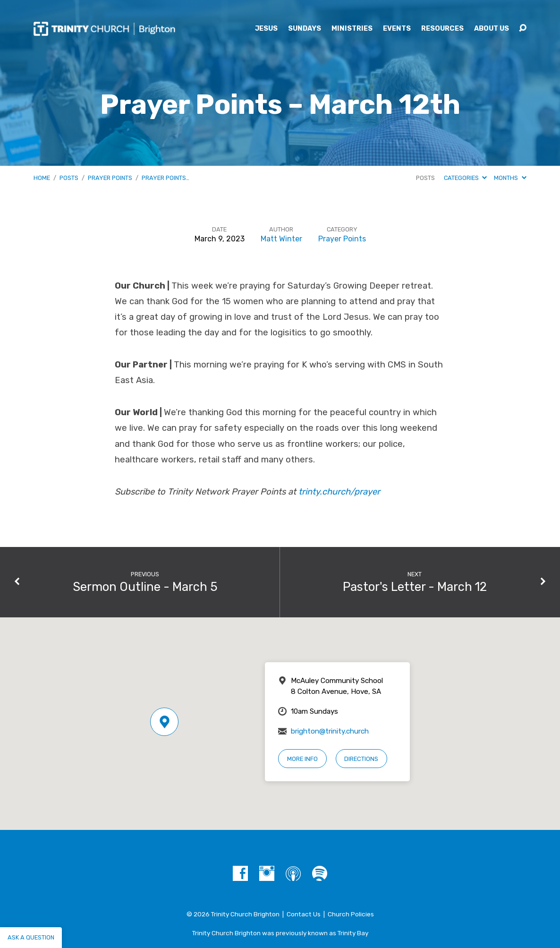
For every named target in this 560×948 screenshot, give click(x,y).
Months (510, 178)
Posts (69, 178)
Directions (361, 759)
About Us (492, 29)
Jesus (266, 29)
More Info (302, 759)
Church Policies (351, 914)
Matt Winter (281, 239)
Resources (442, 29)
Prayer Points (110, 178)
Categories (465, 178)
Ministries (352, 29)
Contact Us (304, 914)
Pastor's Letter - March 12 (415, 587)
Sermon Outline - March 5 (145, 587)
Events (397, 29)
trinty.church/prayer (339, 492)
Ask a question (31, 937)
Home (42, 178)
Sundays (305, 29)
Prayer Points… (165, 178)
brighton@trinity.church (330, 731)
